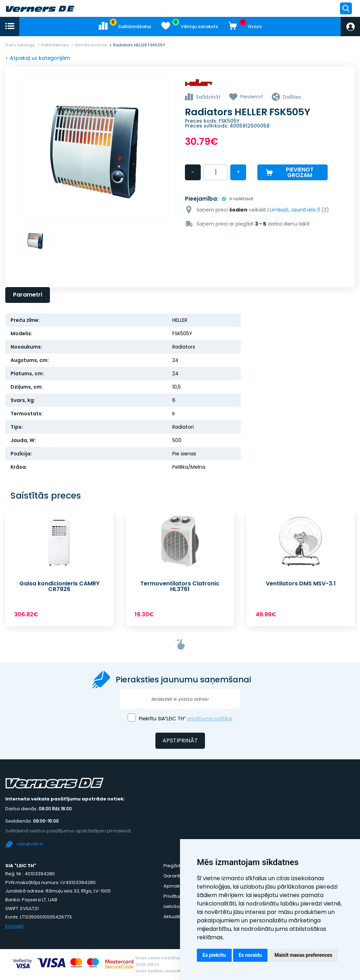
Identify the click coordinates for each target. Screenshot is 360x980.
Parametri (28, 295)
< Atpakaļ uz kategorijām (38, 58)
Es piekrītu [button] (214, 955)
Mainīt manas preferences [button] (303, 955)
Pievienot (252, 97)
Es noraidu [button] (250, 955)
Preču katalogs (20, 45)
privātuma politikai (210, 719)
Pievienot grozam (300, 172)
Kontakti (14, 926)
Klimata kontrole (91, 45)
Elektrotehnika (55, 45)
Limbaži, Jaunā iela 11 (295, 210)
